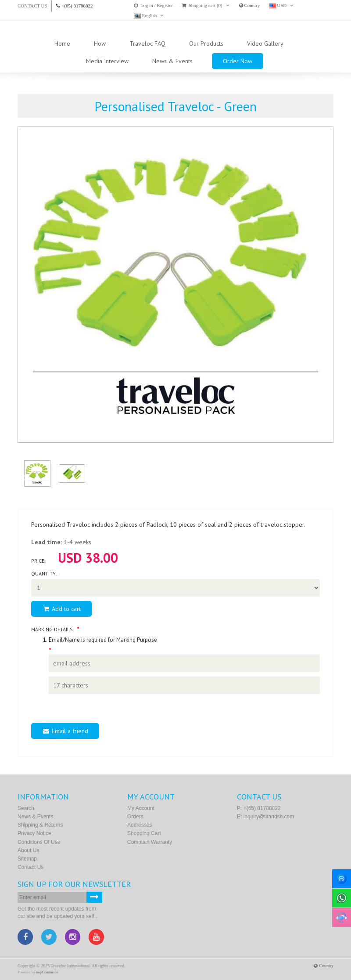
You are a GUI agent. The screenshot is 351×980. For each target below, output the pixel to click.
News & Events (172, 61)
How (100, 43)
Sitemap (27, 859)
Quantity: (44, 573)
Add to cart (61, 609)
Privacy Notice (34, 833)
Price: (38, 561)
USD (281, 5)
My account (141, 808)
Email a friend (65, 731)
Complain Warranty (150, 842)
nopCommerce (47, 972)
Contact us (32, 6)
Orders (135, 817)
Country (250, 5)
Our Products (206, 43)
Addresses (140, 825)
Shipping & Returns (40, 825)
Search (26, 808)
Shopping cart (144, 833)
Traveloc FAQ (147, 43)
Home (62, 43)
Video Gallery (265, 43)
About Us (28, 850)
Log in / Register (153, 5)
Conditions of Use (39, 842)
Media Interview (107, 61)
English (149, 16)
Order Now (238, 61)
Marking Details (52, 629)
